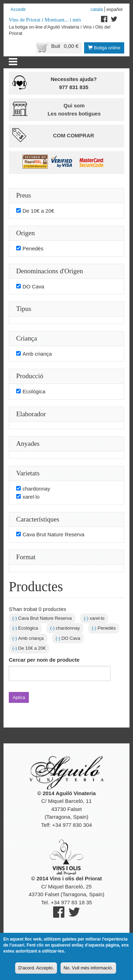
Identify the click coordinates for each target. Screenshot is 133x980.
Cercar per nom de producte (44, 660)
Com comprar (74, 135)
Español (114, 9)
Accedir (18, 9)
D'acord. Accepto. (36, 970)
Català (97, 9)
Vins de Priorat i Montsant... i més (45, 20)
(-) (15, 618)
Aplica (19, 697)
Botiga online (104, 48)
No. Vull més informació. (88, 970)
